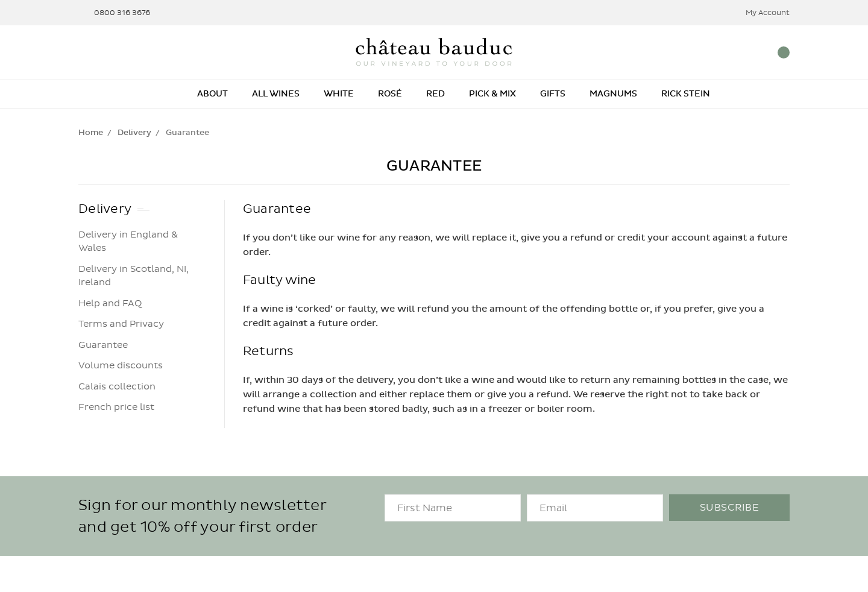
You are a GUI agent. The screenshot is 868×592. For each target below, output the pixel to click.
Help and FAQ (110, 303)
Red (436, 94)
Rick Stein (686, 94)
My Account (760, 13)
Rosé (390, 94)
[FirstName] (453, 508)
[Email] (595, 508)
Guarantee (103, 345)
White (339, 94)
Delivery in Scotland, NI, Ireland (134, 276)
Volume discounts (121, 365)
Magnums (613, 94)
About (212, 94)
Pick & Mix (492, 94)
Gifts (553, 94)
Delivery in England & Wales (128, 241)
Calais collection (117, 386)
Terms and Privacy (121, 324)
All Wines (276, 94)
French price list (116, 407)
